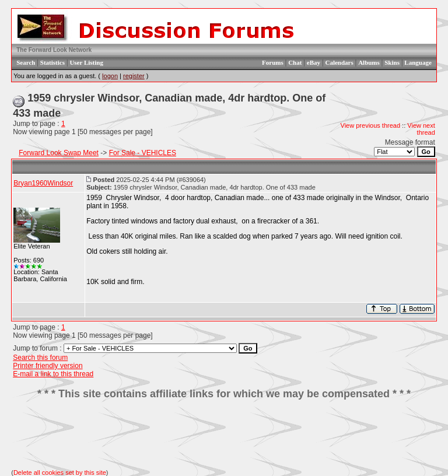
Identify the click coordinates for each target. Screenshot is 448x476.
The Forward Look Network (54, 50)
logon (110, 76)
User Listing (86, 62)
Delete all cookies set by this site (60, 473)
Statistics (52, 62)
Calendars (339, 62)
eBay (314, 62)
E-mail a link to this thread (53, 374)
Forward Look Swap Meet (59, 153)
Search (26, 62)
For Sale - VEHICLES (143, 153)
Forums (273, 62)
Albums (369, 62)
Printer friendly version (48, 366)
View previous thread (371, 125)
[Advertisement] (224, 435)
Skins (392, 62)
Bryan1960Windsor (43, 183)
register (134, 76)
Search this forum (40, 358)
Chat (295, 62)
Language (418, 62)
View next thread (421, 129)
